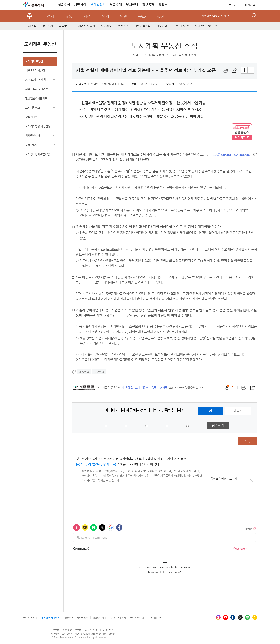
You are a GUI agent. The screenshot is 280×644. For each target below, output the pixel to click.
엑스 (240, 617)
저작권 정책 (83, 618)
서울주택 (84, 372)
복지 (105, 17)
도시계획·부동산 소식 (37, 61)
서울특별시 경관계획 (36, 89)
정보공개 (148, 5)
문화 (142, 17)
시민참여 (80, 5)
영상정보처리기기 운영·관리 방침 (109, 618)
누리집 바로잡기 (138, 618)
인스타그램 (218, 617)
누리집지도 (156, 618)
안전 (124, 17)
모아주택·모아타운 (206, 26)
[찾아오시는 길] (112, 630)
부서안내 (132, 5)
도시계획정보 (33, 108)
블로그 (247, 617)
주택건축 (123, 26)
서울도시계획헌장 (35, 70)
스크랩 (234, 71)
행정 (160, 17)
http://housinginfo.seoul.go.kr (232, 154)
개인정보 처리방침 (50, 618)
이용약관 (68, 618)
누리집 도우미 (30, 618)
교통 (69, 17)
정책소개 (48, 26)
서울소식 (64, 5)
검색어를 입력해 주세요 (215, 16)
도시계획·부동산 (85, 26)
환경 (87, 17)
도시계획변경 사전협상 (38, 126)
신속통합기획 (181, 26)
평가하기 (218, 425)
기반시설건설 (142, 26)
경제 (50, 17)
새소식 (32, 26)
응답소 (163, 5)
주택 (32, 16)
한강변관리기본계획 (36, 98)
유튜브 (226, 617)
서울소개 (116, 5)
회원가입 (250, 5)
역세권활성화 (33, 135)
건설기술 (162, 26)
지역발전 (64, 26)
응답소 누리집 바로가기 (224, 479)
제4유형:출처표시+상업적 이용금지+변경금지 (145, 388)
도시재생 (106, 26)
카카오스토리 (255, 617)
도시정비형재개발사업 (37, 154)
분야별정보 (98, 5)
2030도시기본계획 (35, 80)
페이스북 (233, 617)
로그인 (233, 5)
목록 (247, 441)
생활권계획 (31, 117)
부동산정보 (31, 145)
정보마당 (99, 372)
